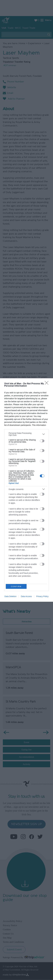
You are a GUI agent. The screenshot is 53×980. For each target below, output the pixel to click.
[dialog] (26, 490)
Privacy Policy (42, 596)
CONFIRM (16, 586)
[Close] (47, 384)
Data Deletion (11, 596)
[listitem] (26, 434)
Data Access (26, 596)
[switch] (42, 441)
